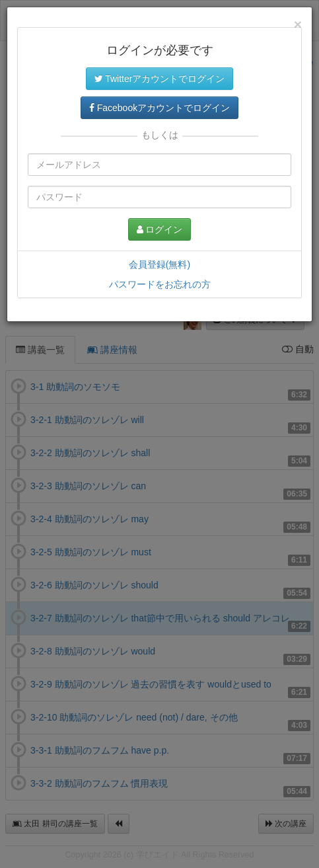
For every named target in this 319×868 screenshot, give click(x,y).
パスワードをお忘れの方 (160, 284)
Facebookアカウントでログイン (159, 108)
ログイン (160, 229)
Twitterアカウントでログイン (160, 79)
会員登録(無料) (159, 264)
